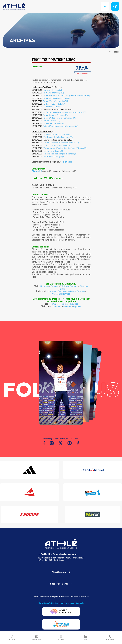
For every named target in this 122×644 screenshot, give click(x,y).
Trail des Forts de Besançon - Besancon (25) (60, 154)
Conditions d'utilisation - (49, 603)
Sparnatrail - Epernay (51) (52, 90)
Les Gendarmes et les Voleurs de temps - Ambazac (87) (64, 112)
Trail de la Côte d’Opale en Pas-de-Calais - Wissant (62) (65, 148)
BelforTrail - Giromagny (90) (54, 157)
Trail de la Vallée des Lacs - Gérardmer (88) (59, 118)
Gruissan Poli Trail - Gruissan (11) (56, 134)
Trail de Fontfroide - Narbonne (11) (56, 98)
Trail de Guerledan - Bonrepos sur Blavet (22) (61, 143)
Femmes (55, 286)
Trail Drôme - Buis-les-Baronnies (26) (58, 137)
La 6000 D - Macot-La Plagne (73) (57, 145)
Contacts (80, 603)
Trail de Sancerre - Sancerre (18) (55, 115)
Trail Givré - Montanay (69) (53, 93)
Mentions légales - (68, 603)
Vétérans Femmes (69, 286)
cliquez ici (68, 162)
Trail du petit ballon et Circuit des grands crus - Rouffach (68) (66, 96)
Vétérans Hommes (61, 294)
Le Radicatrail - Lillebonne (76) (54, 107)
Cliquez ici (37, 171)
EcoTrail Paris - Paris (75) (53, 151)
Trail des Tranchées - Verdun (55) (55, 101)
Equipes (74, 304)
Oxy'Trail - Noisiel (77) (51, 121)
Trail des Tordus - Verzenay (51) (55, 123)
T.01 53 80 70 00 (45, 560)
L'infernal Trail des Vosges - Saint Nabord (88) (60, 126)
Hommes (44, 286)
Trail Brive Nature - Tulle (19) (54, 104)
